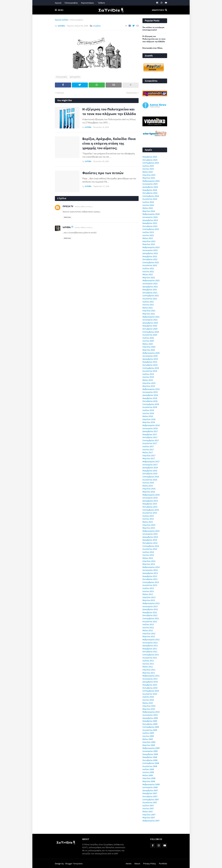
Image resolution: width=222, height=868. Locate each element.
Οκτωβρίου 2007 (150, 796)
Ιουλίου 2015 (148, 516)
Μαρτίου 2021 (149, 314)
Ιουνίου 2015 (148, 519)
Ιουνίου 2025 (148, 169)
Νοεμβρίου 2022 (150, 256)
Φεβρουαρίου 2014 (151, 567)
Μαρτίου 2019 (149, 386)
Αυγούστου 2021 (150, 299)
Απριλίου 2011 (149, 670)
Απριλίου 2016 (149, 489)
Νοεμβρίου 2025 (150, 157)
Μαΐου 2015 (148, 522)
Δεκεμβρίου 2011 (150, 645)
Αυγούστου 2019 (150, 371)
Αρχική (58, 3)
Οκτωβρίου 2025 (150, 160)
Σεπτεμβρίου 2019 (151, 368)
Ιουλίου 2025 (148, 166)
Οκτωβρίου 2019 (150, 365)
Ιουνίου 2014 (148, 555)
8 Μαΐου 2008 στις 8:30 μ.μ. (84, 206)
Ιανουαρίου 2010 (150, 715)
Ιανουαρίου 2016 (150, 498)
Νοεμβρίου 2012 (150, 612)
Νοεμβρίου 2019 (150, 362)
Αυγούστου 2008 (150, 766)
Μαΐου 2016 (148, 486)
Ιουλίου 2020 (148, 338)
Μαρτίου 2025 (149, 178)
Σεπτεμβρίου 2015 (151, 510)
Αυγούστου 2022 (150, 265)
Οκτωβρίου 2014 (150, 543)
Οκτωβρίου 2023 (150, 226)
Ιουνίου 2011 (148, 664)
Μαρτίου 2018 (149, 422)
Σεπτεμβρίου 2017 (151, 440)
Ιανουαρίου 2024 (150, 217)
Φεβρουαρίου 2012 (151, 639)
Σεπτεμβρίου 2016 (151, 477)
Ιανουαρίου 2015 (150, 534)
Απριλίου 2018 (149, 419)
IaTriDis (67, 227)
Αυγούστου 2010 (150, 694)
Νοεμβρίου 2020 (150, 326)
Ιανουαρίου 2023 (150, 250)
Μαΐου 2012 (148, 630)
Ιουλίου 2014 (148, 552)
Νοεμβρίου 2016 (150, 471)
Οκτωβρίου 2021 (150, 293)
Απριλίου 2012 (149, 633)
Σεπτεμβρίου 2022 (151, 262)
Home (129, 864)
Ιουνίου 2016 (148, 483)
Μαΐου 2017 (148, 452)
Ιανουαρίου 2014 (150, 570)
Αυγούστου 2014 (150, 549)
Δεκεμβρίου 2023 (150, 220)
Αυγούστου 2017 (150, 443)
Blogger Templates (74, 864)
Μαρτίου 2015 (149, 528)
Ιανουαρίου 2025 (150, 184)
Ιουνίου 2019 (148, 377)
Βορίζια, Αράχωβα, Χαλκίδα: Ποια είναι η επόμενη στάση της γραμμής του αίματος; (109, 143)
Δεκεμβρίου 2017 (150, 431)
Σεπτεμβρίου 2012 (151, 618)
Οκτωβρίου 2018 (150, 401)
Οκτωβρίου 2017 (150, 437)
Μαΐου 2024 (148, 208)
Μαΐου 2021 (148, 308)
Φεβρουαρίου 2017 (151, 461)
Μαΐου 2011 (148, 667)
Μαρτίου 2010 (149, 709)
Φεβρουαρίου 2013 (151, 603)
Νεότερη (60, 93)
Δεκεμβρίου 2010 (150, 682)
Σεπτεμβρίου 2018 (151, 404)
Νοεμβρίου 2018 (150, 398)
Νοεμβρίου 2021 (150, 289)
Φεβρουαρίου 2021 (151, 317)
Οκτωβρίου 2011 (150, 652)
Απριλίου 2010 (149, 706)
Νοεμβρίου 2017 (150, 434)
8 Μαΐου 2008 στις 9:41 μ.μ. (84, 227)
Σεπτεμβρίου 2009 (151, 727)
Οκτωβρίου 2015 (150, 507)
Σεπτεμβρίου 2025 (151, 163)
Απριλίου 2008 (149, 778)
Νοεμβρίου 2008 (150, 757)
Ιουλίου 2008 (148, 769)
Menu (61, 10)
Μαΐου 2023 (148, 238)
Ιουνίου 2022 (148, 271)
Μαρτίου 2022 (149, 277)
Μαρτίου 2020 (149, 350)
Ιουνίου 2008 (148, 772)
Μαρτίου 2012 (149, 636)
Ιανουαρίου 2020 (150, 356)
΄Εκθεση (101, 3)
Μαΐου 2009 (148, 739)
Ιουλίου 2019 (148, 374)
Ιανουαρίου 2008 (150, 787)
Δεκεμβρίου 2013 (150, 573)
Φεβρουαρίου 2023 (151, 247)
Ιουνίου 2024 (148, 205)
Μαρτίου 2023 (149, 244)
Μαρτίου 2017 (149, 458)
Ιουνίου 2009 (148, 736)
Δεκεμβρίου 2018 (150, 395)
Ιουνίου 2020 (148, 341)
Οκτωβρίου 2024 (150, 193)
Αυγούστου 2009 (150, 730)
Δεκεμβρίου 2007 (150, 790)
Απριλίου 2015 (149, 525)
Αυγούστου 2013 (150, 585)
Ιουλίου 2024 (148, 202)
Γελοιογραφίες (71, 3)
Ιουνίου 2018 (148, 413)
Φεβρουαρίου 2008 (151, 784)
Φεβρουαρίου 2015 (151, 531)
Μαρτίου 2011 (149, 673)
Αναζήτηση (158, 10)
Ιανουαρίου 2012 (150, 643)
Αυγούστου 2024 (150, 199)
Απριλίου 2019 (149, 383)
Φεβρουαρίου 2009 (151, 748)
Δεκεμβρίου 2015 (150, 501)
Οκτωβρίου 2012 (150, 615)
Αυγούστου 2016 (150, 480)
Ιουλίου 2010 (148, 697)
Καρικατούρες (87, 3)
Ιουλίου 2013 (148, 588)
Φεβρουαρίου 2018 (151, 425)
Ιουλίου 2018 (148, 410)
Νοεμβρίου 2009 (150, 721)
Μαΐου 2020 (148, 344)
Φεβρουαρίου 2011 (151, 676)
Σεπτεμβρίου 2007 (151, 799)
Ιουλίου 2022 (148, 268)
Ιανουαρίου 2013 (150, 606)
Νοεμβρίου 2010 (150, 685)
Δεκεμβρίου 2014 (150, 537)
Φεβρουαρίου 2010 (151, 712)
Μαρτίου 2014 (149, 564)
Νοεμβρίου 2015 (150, 504)
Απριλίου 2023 (149, 241)
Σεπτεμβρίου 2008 (151, 763)
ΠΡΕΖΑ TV (68, 206)
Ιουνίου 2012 (148, 627)
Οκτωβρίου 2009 (150, 724)
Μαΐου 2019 (148, 380)
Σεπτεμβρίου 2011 (151, 655)
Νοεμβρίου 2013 (150, 576)
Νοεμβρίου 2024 (150, 190)
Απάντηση (67, 217)
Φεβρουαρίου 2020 (151, 353)
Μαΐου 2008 (148, 775)
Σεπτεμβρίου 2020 (151, 332)
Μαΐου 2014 (148, 558)
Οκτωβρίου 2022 (150, 259)
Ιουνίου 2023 (148, 235)
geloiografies (75, 77)
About (137, 864)
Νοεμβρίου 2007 (150, 793)
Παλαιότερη (132, 93)
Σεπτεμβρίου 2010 (151, 691)
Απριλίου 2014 (149, 561)
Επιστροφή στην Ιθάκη (152, 48)
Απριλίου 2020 (149, 347)
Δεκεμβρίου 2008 (150, 754)
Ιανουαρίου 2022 (150, 283)
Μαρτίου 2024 (149, 211)
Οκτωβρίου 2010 (150, 688)
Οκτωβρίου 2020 (150, 329)
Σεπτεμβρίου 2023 (151, 229)
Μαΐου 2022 (148, 274)
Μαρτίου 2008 (149, 781)
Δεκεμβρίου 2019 (150, 359)
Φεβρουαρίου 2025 (151, 181)
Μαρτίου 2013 (149, 600)
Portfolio (163, 864)
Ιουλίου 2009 (148, 733)
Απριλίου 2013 (149, 597)
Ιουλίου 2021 (148, 302)
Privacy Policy (150, 864)
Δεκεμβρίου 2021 (150, 287)
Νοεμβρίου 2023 (150, 223)
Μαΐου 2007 (148, 811)
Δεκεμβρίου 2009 (150, 718)
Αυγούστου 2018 (150, 407)
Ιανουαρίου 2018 (150, 428)
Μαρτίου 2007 (149, 817)
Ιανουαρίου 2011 (150, 679)
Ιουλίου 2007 (148, 805)
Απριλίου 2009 (149, 742)
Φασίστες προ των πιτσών (103, 173)
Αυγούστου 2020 (150, 335)
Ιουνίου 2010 (148, 700)
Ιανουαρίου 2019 (150, 392)
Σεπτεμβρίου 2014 (151, 546)
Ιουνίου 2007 (148, 808)
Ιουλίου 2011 (148, 661)
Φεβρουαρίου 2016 (151, 495)
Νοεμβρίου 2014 (150, 540)
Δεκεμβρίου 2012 (150, 609)
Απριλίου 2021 (149, 311)
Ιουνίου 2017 (148, 449)
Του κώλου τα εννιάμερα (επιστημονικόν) (153, 29)
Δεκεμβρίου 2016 (150, 467)
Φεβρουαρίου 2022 (151, 280)
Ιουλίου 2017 (148, 446)
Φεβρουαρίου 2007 (151, 821)
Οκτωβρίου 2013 (150, 579)
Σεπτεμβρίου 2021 (151, 295)
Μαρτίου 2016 (149, 492)
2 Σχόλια (97, 26)
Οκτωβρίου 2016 (150, 473)
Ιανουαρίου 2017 (150, 465)
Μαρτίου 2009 (149, 745)
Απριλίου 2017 (149, 455)
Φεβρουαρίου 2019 (151, 389)
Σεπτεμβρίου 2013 (151, 582)
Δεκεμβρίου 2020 (150, 323)
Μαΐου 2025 (148, 172)
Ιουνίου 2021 (148, 305)
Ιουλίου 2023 (148, 232)
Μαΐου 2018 (148, 416)
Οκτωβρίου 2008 (150, 760)
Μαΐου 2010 (148, 703)
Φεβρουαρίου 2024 (151, 214)
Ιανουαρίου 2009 (150, 751)
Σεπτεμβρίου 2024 (151, 196)
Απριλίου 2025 (149, 175)
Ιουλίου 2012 (148, 624)
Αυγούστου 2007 (150, 802)
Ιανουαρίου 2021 (150, 320)
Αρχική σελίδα (61, 20)
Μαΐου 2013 (148, 594)
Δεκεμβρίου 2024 (150, 187)
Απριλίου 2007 (149, 815)
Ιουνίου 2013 (148, 591)
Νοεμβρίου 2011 (150, 649)
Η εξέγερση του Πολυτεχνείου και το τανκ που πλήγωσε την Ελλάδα (109, 111)
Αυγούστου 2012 (150, 621)
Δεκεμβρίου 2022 (150, 253)
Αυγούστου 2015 (150, 513)
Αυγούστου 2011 (150, 658)
